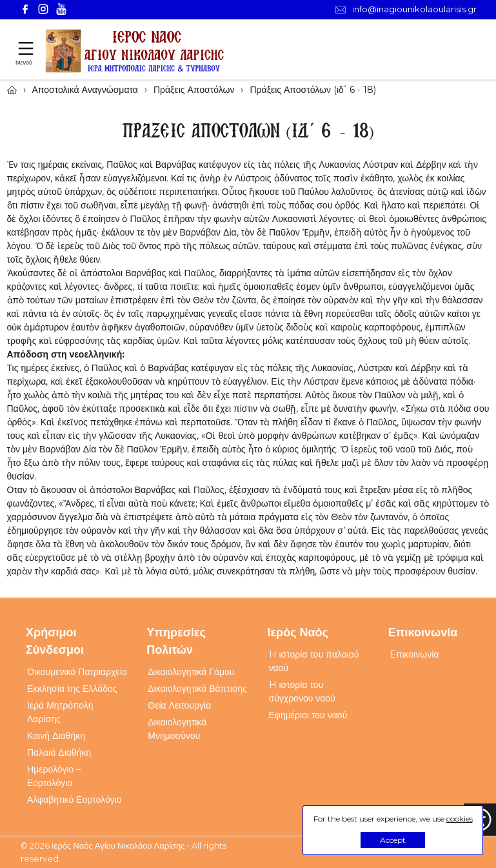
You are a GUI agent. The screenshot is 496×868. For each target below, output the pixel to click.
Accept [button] (393, 840)
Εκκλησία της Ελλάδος (72, 689)
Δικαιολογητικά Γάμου (191, 672)
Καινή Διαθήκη (56, 736)
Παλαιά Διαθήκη (59, 752)
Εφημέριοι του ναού (308, 715)
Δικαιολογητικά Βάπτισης (197, 689)
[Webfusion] (135, 51)
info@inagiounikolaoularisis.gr (406, 9)
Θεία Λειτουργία (179, 705)
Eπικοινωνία (414, 654)
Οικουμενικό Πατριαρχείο (77, 672)
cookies (460, 819)
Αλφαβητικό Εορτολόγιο (74, 800)
